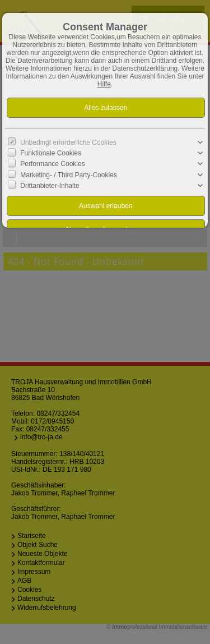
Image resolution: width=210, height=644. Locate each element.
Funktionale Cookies (51, 153)
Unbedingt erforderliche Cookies (68, 142)
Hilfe (104, 84)
